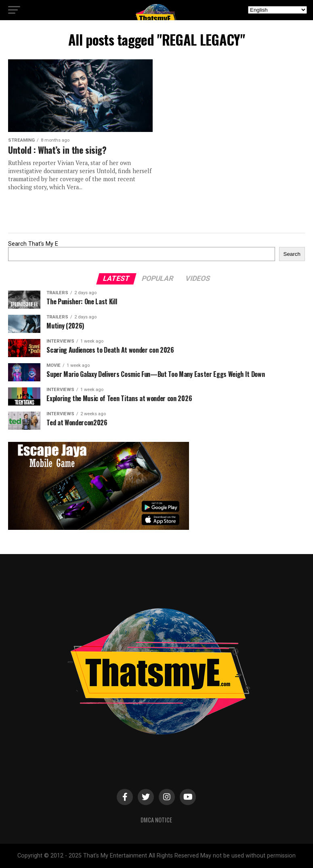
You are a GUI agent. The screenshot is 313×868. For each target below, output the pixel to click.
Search (292, 254)
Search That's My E (33, 244)
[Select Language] (277, 10)
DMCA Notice (156, 820)
